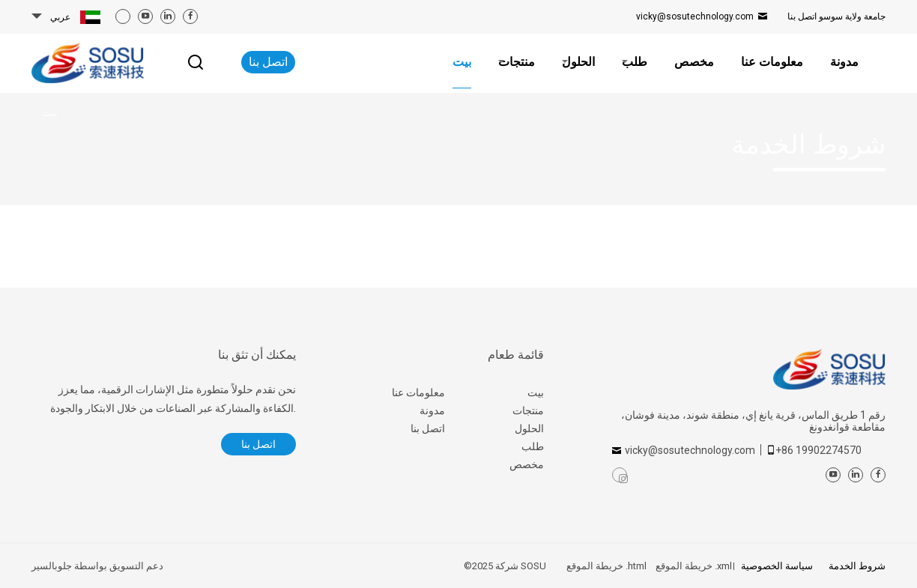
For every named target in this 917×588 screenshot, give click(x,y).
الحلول (529, 428)
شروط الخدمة (856, 566)
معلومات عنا (418, 392)
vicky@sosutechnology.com (695, 16)
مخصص (527, 464)
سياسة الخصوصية (777, 566)
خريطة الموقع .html (606, 566)
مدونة (432, 410)
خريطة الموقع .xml (694, 566)
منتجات (528, 410)
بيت (536, 392)
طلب (533, 446)
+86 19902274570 (818, 450)
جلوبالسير (52, 566)
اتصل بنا (836, 16)
